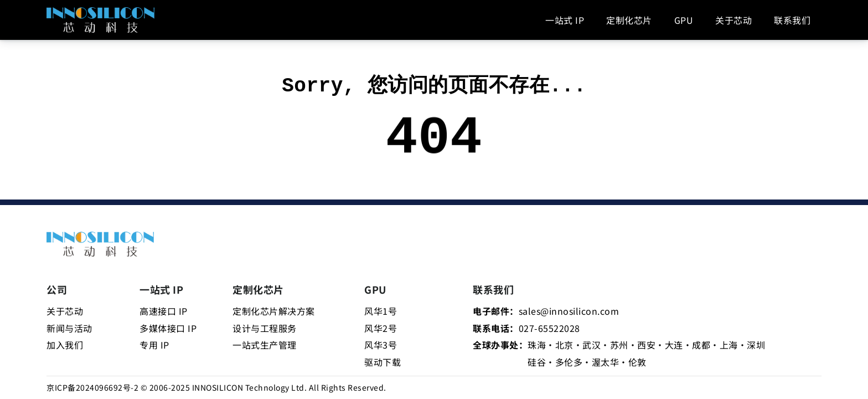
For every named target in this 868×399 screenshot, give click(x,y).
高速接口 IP (164, 311)
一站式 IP (565, 20)
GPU (684, 20)
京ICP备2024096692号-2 (92, 387)
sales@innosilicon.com (569, 311)
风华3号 (381, 345)
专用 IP (154, 345)
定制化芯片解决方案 (274, 311)
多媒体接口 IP (168, 328)
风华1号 (381, 311)
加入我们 (65, 345)
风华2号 (381, 328)
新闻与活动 (69, 328)
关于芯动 (733, 20)
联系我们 (792, 20)
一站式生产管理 (265, 345)
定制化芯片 (629, 20)
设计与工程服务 (265, 328)
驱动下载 (383, 362)
